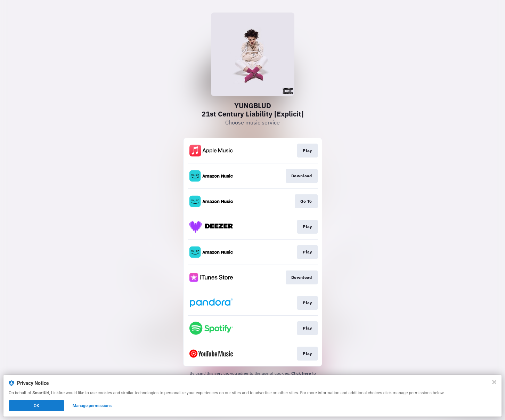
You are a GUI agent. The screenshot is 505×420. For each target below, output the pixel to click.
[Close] (494, 382)
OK (36, 406)
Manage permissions (92, 406)
